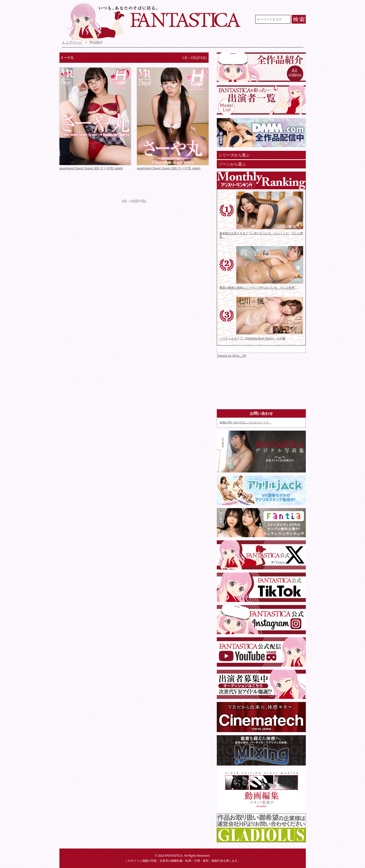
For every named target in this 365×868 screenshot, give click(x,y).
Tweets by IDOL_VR (232, 356)
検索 (299, 19)
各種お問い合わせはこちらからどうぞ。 (245, 422)
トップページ (72, 42)
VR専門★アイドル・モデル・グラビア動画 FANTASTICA (157, 22)
